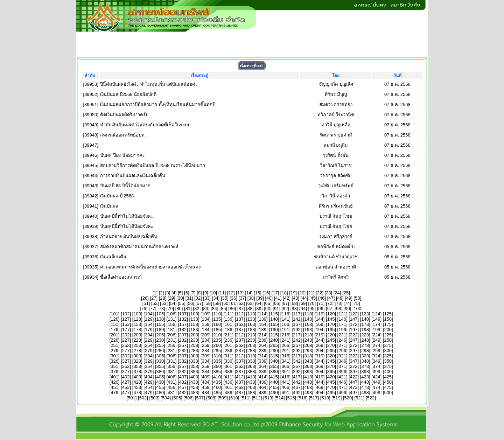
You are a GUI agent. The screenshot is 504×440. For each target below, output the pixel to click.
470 (331, 387)
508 (211, 398)
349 (377, 361)
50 (357, 298)
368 (308, 366)
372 (354, 366)
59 (217, 303)
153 (137, 324)
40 (269, 298)
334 (206, 361)
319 (320, 356)
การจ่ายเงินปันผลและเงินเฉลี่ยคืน (133, 176)
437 (240, 382)
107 (183, 314)
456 (171, 387)
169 (320, 324)
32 (198, 298)
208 (194, 335)
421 (342, 377)
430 (160, 382)
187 (240, 330)
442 (297, 382)
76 (143, 309)
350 (388, 361)
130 (160, 319)
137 (240, 319)
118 (308, 314)
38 (251, 298)
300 (388, 351)
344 (320, 361)
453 (137, 387)
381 (171, 372)
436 (229, 382)
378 (137, 372)
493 (308, 393)
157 (183, 324)
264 (262, 345)
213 (251, 335)
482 (183, 393)
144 (320, 319)
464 (262, 387)
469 (320, 387)
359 (206, 366)
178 (137, 330)
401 (114, 377)
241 (285, 340)
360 (217, 366)
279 (149, 351)
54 (173, 303)
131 (171, 319)
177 (126, 330)
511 (246, 398)
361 (229, 366)
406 (171, 377)
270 (331, 345)
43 (295, 298)
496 (342, 393)
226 (114, 340)
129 (149, 319)
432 (183, 382)
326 (114, 361)
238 (251, 340)
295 (331, 351)
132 (183, 319)
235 (217, 340)
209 (206, 335)
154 (149, 324)
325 (388, 356)
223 (365, 335)
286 (229, 351)
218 (308, 335)
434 (206, 382)
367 (297, 366)
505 (177, 398)
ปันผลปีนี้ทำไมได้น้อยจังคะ (127, 216)
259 (206, 345)
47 (331, 298)
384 (206, 372)
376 (114, 372)
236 (229, 340)
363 (251, 366)
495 (331, 393)
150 (388, 319)
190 (274, 330)
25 (346, 293)
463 (251, 387)
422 (354, 377)
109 (206, 314)
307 (183, 356)
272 (354, 345)
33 (207, 298)
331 (171, 361)
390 (274, 372)
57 (199, 303)
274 (377, 345)
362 (240, 366)
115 (274, 314)
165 (274, 324)
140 (274, 319)
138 (251, 319)
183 (194, 330)
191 (285, 330)
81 (188, 309)
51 (146, 303)
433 (194, 382)
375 (388, 366)
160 (217, 324)
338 (251, 361)
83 (205, 309)
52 (155, 303)
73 (338, 303)
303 (137, 356)
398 (365, 372)
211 (229, 335)
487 (240, 393)
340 (274, 361)
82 (197, 309)
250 (388, 340)
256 (171, 345)
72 (330, 303)
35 (225, 298)
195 (331, 330)
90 (267, 309)
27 (154, 298)
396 (342, 372)
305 (160, 356)
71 (321, 303)
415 (274, 377)
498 (365, 393)
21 (310, 293)
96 (321, 309)
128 (137, 319)
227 (126, 340)
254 (149, 345)
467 (297, 387)
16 (266, 293)
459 (206, 387)
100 (358, 309)
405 (160, 377)
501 (132, 398)
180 (160, 330)
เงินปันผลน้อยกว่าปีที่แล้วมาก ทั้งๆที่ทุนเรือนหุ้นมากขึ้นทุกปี (158, 104)
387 (240, 372)
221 (342, 335)
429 (149, 382)
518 (325, 398)
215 (274, 335)
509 (223, 398)
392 (297, 372)
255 (160, 345)
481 (171, 393)
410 (217, 377)
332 (183, 361)
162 (240, 324)
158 (194, 324)
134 (206, 319)
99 (347, 309)
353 (137, 366)
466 (285, 387)
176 (114, 330)
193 (308, 330)
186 (229, 330)
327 (126, 361)
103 (137, 314)
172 (354, 324)
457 (183, 387)
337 (240, 361)
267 (297, 345)
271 (342, 345)
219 (320, 335)
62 (241, 303)
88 (250, 309)
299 (377, 351)
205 (160, 335)
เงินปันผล (109, 206)
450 (388, 382)
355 (160, 366)
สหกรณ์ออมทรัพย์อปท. (123, 135)
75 (356, 303)
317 (297, 356)
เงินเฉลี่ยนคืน (113, 257)
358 (194, 366)
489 (262, 393)
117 (297, 314)
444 (320, 382)
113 (251, 314)
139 (262, 319)
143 (308, 319)
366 (285, 366)
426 (114, 382)
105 (160, 314)
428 (137, 382)
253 (137, 345)
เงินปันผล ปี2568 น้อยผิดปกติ (128, 94)
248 (365, 340)
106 (171, 314)
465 (274, 387)
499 (377, 393)
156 (171, 324)
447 (354, 382)
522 (371, 398)
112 (240, 314)
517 (314, 398)
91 (276, 309)
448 (365, 382)
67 (285, 303)
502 (143, 398)
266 (285, 345)
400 (388, 372)
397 (354, 372)
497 (354, 393)
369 (320, 366)
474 (377, 387)
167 (297, 324)
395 (331, 372)
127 (126, 319)
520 (348, 398)
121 (342, 314)
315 (274, 356)
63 (250, 303)
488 (251, 393)
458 (194, 387)
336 (229, 361)
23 (328, 293)
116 (285, 314)
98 (338, 309)
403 (137, 377)
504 (166, 398)
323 (365, 356)
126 (114, 319)
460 (217, 387)
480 (160, 393)
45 (313, 298)
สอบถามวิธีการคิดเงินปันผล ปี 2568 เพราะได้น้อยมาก (153, 165)
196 (342, 330)
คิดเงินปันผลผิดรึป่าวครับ (124, 115)
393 (308, 372)
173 (365, 324)
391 (285, 372)
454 (149, 387)
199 (377, 330)
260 (217, 345)
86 (232, 309)
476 (114, 393)
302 (126, 356)
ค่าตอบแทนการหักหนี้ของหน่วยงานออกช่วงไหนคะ (150, 267)
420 (331, 377)
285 (217, 351)
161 (229, 324)
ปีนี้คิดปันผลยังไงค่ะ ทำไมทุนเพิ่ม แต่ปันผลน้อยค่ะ (149, 84)
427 (126, 382)
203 (137, 335)
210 (217, 335)
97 (330, 309)
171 (342, 324)
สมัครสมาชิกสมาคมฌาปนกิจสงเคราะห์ (139, 247)
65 (267, 303)
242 (297, 340)
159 (206, 324)
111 (229, 314)
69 (303, 303)
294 (320, 351)
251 (114, 345)
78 (161, 309)
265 (274, 345)
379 (149, 372)
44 (304, 298)
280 (160, 351)
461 (229, 387)
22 (320, 293)
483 (194, 393)
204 (149, 335)
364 (262, 366)
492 (297, 393)
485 (217, 393)
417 (297, 377)
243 (308, 340)
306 (171, 356)
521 (359, 398)
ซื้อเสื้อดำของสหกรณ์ (121, 277)
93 (294, 309)
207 (183, 335)
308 (194, 356)
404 (149, 377)
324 (377, 356)
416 (285, 377)
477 (126, 393)
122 (354, 314)
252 (126, 345)
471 (342, 387)
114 (262, 314)
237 (240, 340)
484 (206, 393)
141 (285, 319)
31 (189, 298)
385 (217, 372)
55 (182, 303)
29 (171, 298)
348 (365, 361)
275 (388, 345)
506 (189, 398)
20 (302, 293)
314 (262, 356)
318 (308, 356)
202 (126, 335)
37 (242, 298)
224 (377, 335)
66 (276, 303)
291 (285, 351)
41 (278, 298)
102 (126, 314)
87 (241, 309)
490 (274, 393)
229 (149, 340)
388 (251, 372)
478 (137, 393)
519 (337, 398)
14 (248, 293)
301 (114, 356)
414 (262, 377)
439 (262, 382)
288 (251, 351)
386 (229, 372)
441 (285, 382)
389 (262, 372)
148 (365, 319)
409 (206, 377)
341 (285, 361)
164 (262, 324)
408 (194, 377)
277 (126, 351)
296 (342, 351)
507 (200, 398)
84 (215, 309)
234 (206, 340)
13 (240, 293)
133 (194, 319)
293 (308, 351)
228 (137, 340)
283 (194, 351)
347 (354, 361)
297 (354, 351)
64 (259, 303)
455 (160, 387)
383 (194, 372)
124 (377, 314)
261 (229, 345)
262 (240, 345)
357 (183, 366)
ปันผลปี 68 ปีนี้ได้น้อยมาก (125, 186)
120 (331, 314)
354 (149, 366)
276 (114, 351)
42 (287, 298)
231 (171, 340)
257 (183, 345)
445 (331, 382)
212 (240, 335)
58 (208, 303)
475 (388, 387)
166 (285, 324)
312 (240, 356)
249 (377, 340)
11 (222, 293)
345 (331, 361)
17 (275, 293)
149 (377, 319)
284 (206, 351)
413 (251, 377)
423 (365, 377)
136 (229, 319)
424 (377, 377)
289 (262, 351)
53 (164, 303)
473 (365, 387)
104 (149, 314)
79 (170, 309)
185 (217, 330)
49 (349, 298)
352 (126, 366)
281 (171, 351)
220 (331, 335)
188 (251, 330)
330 (160, 361)
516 (302, 398)
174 (377, 324)
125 (388, 314)
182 (183, 330)
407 (183, 377)
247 (354, 340)
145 (331, 319)
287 (240, 351)
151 (114, 324)
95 (312, 309)
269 (320, 345)
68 (294, 303)
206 (171, 335)
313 (251, 356)
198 (365, 330)
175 (388, 324)
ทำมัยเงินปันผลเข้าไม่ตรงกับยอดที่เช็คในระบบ (145, 125)
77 (152, 309)
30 (180, 298)
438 (251, 382)
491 (285, 393)
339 (262, 361)
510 (234, 398)
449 (377, 382)
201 (114, 335)
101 (114, 314)
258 (194, 345)
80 (179, 309)
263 (251, 345)
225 (388, 335)
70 (312, 303)
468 (308, 387)
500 (388, 393)
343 (308, 361)
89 (259, 309)
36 (233, 298)
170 (331, 324)
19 (293, 293)
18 (284, 293)
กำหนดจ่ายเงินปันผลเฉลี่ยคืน (129, 236)
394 (320, 372)
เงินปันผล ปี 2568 (117, 196)
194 (320, 330)
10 (213, 293)
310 (217, 356)
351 (114, 366)
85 (223, 309)
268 (308, 345)
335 (217, 361)
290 (274, 351)
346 (342, 361)
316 (285, 356)
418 (308, 377)
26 (145, 298)
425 (388, 377)
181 (171, 330)
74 (347, 303)
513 (268, 398)
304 (149, 356)
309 (206, 356)
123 (365, 314)
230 (160, 340)
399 (377, 372)
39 (260, 298)
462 (240, 387)
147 (354, 319)
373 (365, 366)
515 (291, 398)
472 (354, 387)
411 (229, 377)
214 (262, 335)
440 (274, 382)
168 (308, 324)
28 (162, 298)
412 (240, 377)
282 (183, 351)
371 (342, 366)
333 (194, 361)
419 (320, 377)
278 (137, 351)
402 (126, 377)
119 (320, 314)
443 (308, 382)
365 (274, 366)
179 (149, 330)
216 (285, 335)
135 (217, 319)
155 (160, 324)
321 (342, 356)
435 (217, 382)
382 (183, 372)
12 (231, 293)
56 (190, 303)
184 (206, 330)
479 (149, 393)
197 (354, 330)
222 (354, 335)
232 (183, 340)
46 (322, 298)
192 (297, 330)
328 (137, 361)
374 (377, 366)
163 (251, 324)
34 (216, 298)
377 (126, 372)
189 (262, 330)
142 (297, 319)
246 (342, 340)
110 (217, 314)
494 (320, 393)
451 (114, 387)
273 (365, 345)
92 (285, 309)
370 (331, 366)
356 (171, 366)
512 (257, 398)
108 (194, 314)
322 (354, 356)
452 (126, 387)
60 (226, 303)
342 (297, 361)
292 (297, 351)
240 (274, 340)
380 (160, 372)
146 (342, 319)
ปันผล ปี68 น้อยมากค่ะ (122, 155)
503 (154, 398)
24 (337, 293)
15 (258, 293)
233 (194, 340)
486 (229, 393)
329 (149, 361)
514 (280, 398)
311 (229, 356)
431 (171, 382)
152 (126, 324)
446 (342, 382)
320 (331, 356)
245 (331, 340)
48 (340, 298)
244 (320, 340)
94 (303, 309)
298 (365, 351)
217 (297, 335)
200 (388, 330)
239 (262, 340)
